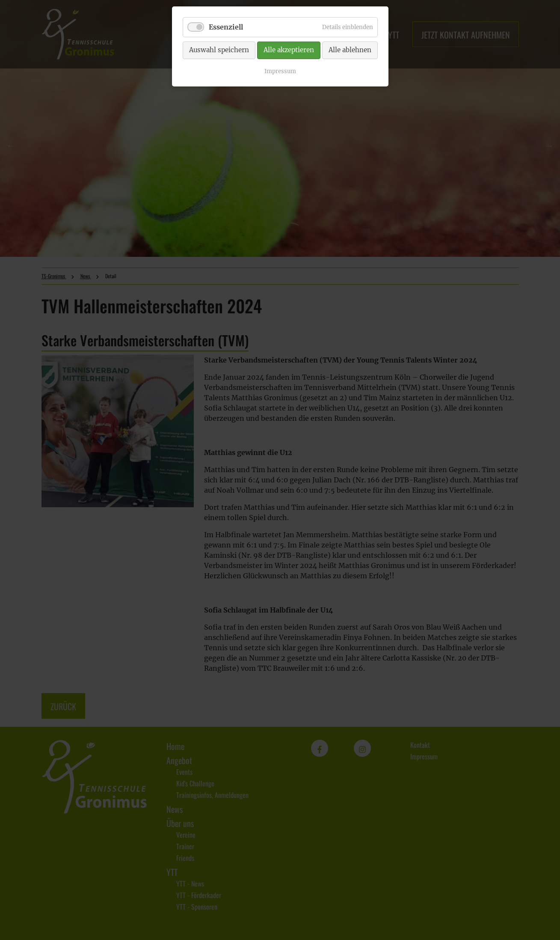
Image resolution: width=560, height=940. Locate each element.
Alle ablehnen (350, 50)
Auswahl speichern (219, 50)
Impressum (280, 71)
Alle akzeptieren (289, 50)
